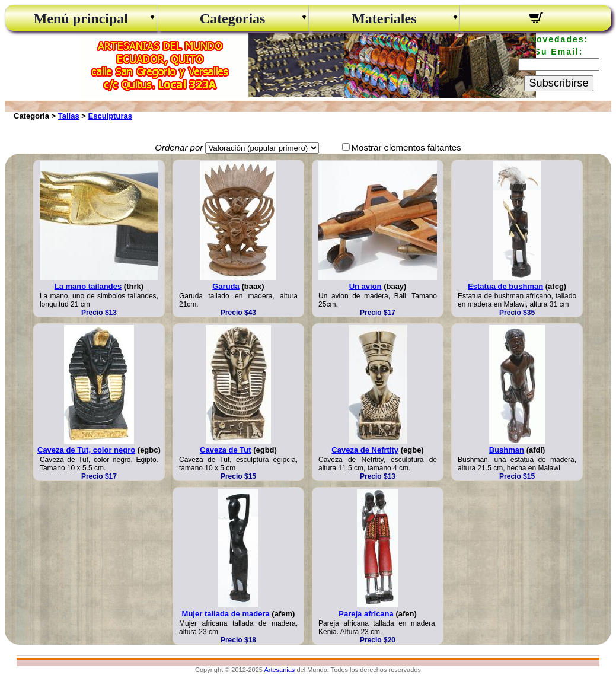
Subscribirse (558, 83)
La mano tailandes (88, 286)
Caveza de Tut (225, 450)
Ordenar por (179, 147)
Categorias (233, 18)
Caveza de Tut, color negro (86, 450)
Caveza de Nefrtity (365, 450)
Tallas (69, 116)
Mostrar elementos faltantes (406, 147)
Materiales (384, 18)
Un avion (366, 286)
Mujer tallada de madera (226, 614)
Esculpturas (110, 116)
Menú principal (81, 18)
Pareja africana (366, 614)
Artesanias (279, 670)
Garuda (226, 286)
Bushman (507, 450)
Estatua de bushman (505, 286)
